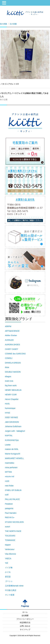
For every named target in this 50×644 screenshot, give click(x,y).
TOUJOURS (10, 536)
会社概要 (25, 616)
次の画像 (13, 24)
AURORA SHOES (13, 345)
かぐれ (8, 572)
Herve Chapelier (12, 399)
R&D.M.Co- (10, 517)
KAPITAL (9, 436)
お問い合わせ (25, 626)
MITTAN (8, 472)
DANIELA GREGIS (13, 363)
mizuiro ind (10, 477)
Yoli (7, 563)
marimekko (10, 463)
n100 (7, 481)
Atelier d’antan (11, 335)
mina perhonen (11, 467)
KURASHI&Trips (12, 440)
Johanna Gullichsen (13, 426)
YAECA (8, 559)
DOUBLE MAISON (13, 372)
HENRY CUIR (11, 395)
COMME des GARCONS (15, 354)
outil (7, 495)
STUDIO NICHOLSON (14, 522)
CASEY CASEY (12, 349)
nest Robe (9, 486)
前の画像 (3, 24)
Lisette (8, 445)
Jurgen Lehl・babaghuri (15, 431)
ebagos (8, 376)
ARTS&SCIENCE (12, 331)
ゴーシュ (9, 581)
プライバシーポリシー (25, 619)
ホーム (25, 612)
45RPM (8, 326)
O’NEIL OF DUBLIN (13, 490)
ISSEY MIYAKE (12, 417)
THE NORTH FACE (13, 531)
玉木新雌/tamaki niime (14, 586)
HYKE (8, 413)
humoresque (10, 408)
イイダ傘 (9, 568)
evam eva (9, 381)
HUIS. (8, 404)
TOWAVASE (10, 540)
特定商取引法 (25, 623)
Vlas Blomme (11, 554)
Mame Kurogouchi (13, 454)
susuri (8, 527)
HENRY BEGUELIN (13, 390)
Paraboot (9, 504)
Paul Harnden (11, 513)
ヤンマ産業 (10, 595)
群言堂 (8, 577)
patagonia (9, 508)
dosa (7, 367)
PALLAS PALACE (12, 499)
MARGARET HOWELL (15, 458)
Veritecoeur (10, 549)
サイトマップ (25, 630)
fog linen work (11, 385)
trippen (8, 545)
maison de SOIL (12, 449)
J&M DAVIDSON (12, 422)
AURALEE (9, 340)
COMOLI (9, 358)
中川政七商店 (11, 590)
